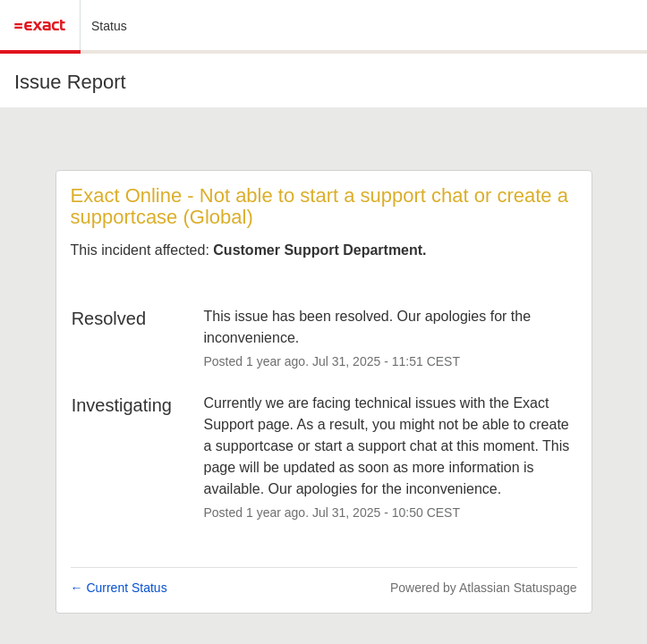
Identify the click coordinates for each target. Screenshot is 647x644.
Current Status (119, 588)
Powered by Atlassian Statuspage (484, 588)
